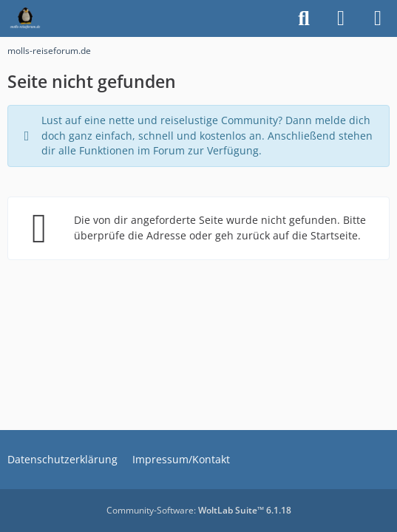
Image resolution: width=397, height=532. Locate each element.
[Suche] (304, 18)
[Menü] (378, 18)
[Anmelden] (341, 18)
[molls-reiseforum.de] (25, 18)
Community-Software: (199, 510)
